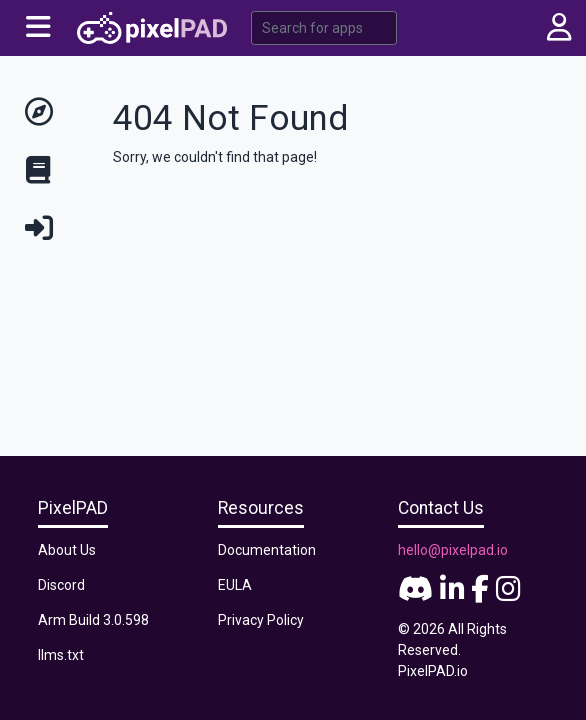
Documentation (267, 550)
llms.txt (61, 655)
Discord (61, 585)
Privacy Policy (261, 620)
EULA (235, 585)
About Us (67, 550)
